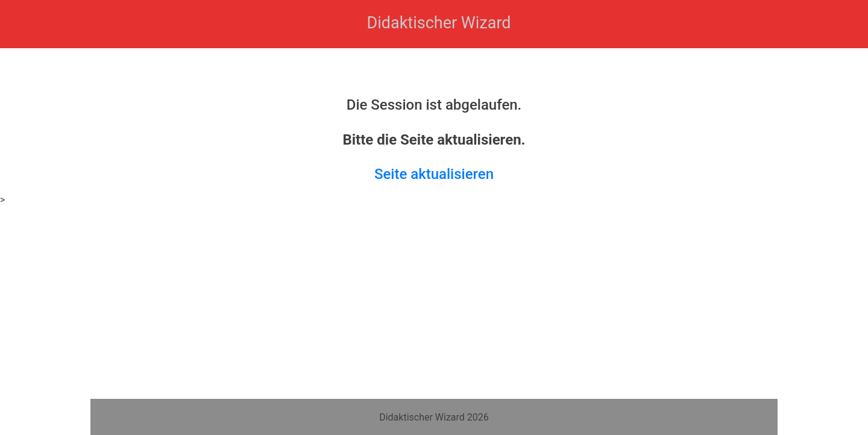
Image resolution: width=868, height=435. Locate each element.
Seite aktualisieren (434, 174)
